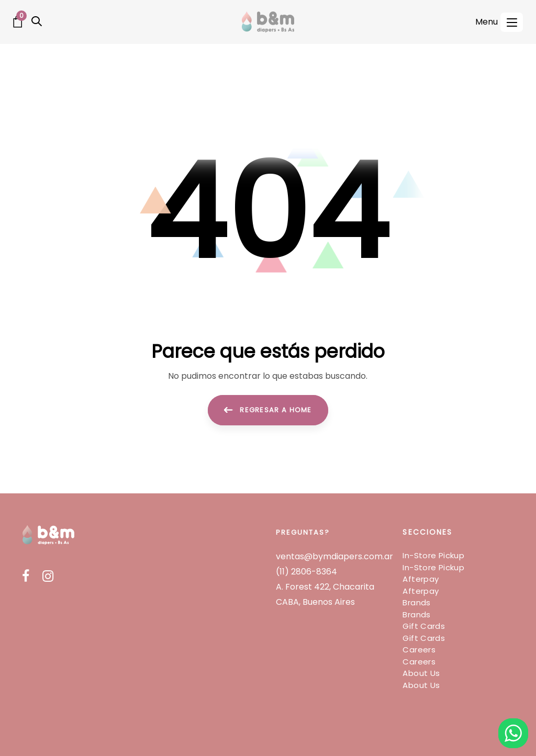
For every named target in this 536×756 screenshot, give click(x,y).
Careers (419, 650)
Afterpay (421, 579)
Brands (416, 602)
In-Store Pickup (433, 555)
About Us (421, 673)
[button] (37, 22)
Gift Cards (424, 626)
